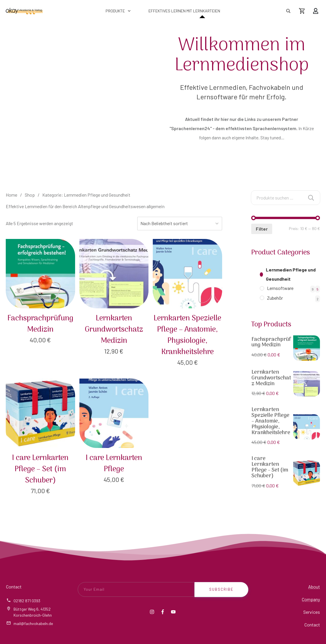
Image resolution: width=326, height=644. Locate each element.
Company (311, 599)
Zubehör (275, 298)
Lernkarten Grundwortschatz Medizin (271, 378)
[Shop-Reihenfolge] (181, 224)
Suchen (311, 198)
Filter (261, 229)
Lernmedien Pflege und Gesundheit (291, 274)
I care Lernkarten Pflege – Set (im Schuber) (270, 467)
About (314, 587)
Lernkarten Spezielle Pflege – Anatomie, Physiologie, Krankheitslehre (271, 421)
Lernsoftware (280, 288)
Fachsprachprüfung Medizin (271, 342)
